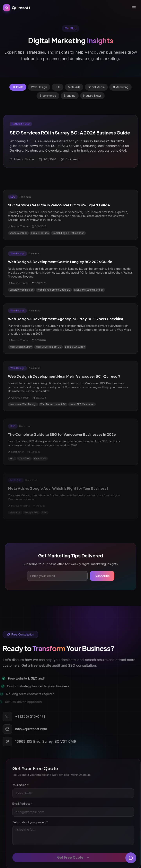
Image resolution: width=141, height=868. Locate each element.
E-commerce (48, 96)
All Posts (18, 87)
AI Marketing (120, 87)
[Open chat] (131, 858)
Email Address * (27, 804)
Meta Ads (74, 87)
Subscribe (102, 577)
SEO (57, 87)
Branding (70, 96)
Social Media (96, 87)
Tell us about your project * (34, 822)
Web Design (39, 87)
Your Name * (25, 785)
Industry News (92, 96)
